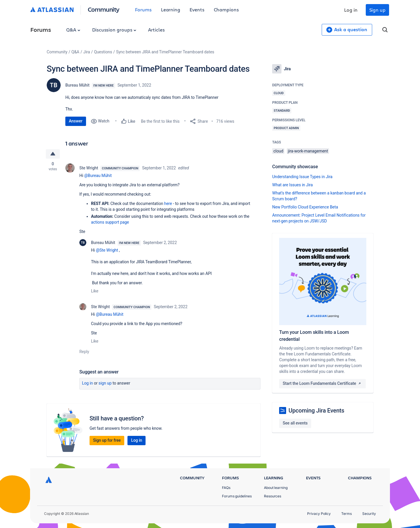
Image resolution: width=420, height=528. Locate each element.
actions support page (110, 222)
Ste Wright (89, 168)
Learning (171, 9)
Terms (346, 514)
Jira (87, 52)
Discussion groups (114, 30)
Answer (76, 121)
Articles (156, 30)
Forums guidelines (237, 496)
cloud (278, 151)
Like (95, 291)
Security (369, 514)
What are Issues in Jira (292, 185)
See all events (295, 423)
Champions (226, 9)
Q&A (73, 30)
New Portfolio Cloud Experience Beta (305, 207)
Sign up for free (107, 440)
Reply (84, 352)
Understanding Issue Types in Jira (302, 177)
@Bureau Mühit (98, 176)
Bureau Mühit (77, 85)
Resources (273, 496)
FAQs (226, 488)
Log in (351, 10)
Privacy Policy (319, 514)
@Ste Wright (107, 250)
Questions (103, 52)
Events (197, 9)
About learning (276, 488)
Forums (143, 9)
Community (104, 9)
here (168, 204)
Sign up (377, 10)
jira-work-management (308, 151)
